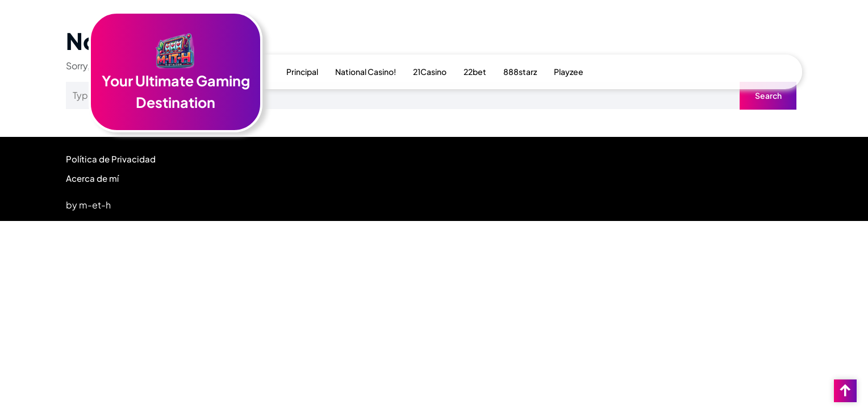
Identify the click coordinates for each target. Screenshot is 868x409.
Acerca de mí (92, 178)
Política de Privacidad (111, 159)
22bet (475, 72)
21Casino (430, 72)
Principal (302, 72)
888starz (520, 72)
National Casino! (366, 72)
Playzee (569, 72)
